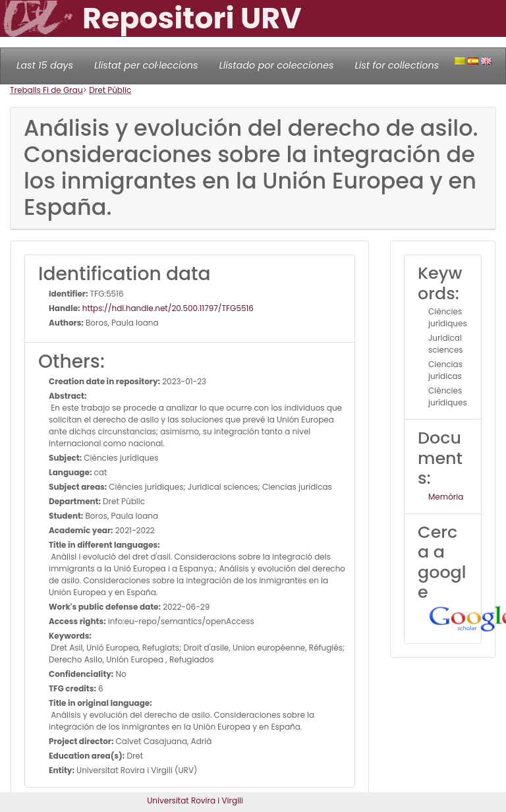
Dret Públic (110, 90)
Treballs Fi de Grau (46, 90)
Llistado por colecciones (277, 65)
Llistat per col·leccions (146, 65)
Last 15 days (45, 65)
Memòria (446, 497)
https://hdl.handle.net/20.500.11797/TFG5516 (167, 308)
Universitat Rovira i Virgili (195, 800)
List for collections (397, 65)
